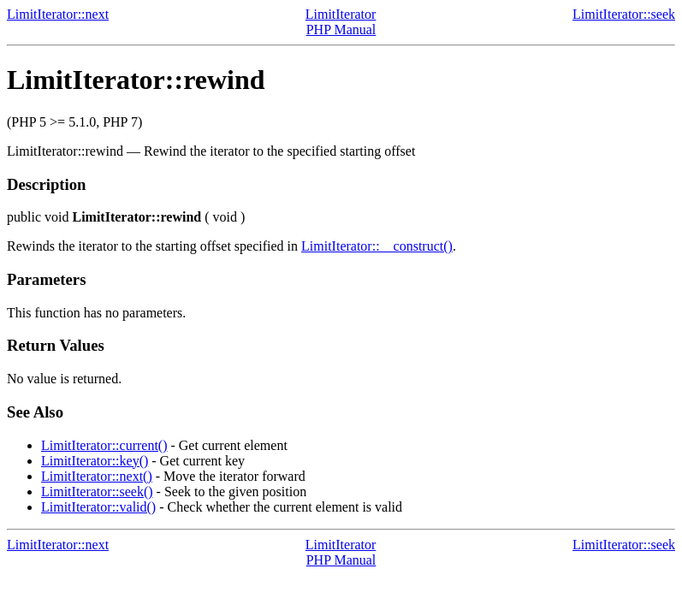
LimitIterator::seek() (97, 492)
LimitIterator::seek (624, 14)
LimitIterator (341, 14)
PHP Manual (341, 30)
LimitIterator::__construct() (377, 246)
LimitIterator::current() (104, 445)
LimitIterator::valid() (98, 507)
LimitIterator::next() (97, 476)
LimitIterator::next (58, 14)
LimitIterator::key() (95, 461)
